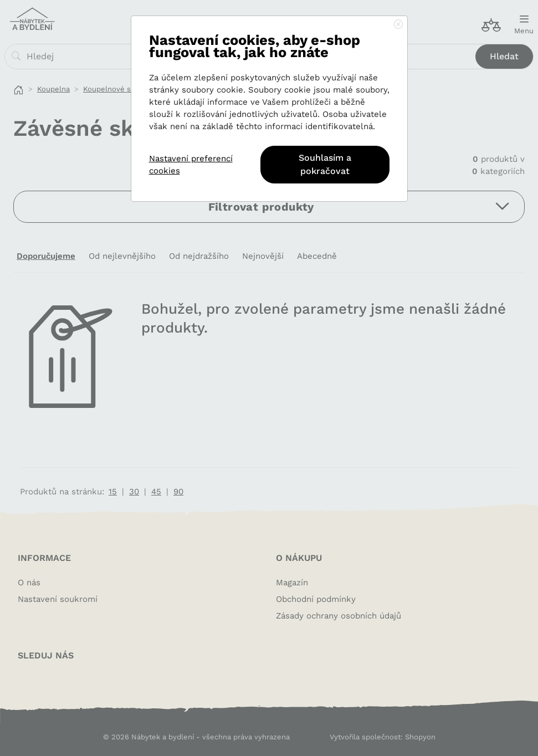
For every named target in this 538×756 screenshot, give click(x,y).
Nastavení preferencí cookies (191, 165)
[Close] (398, 25)
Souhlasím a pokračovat (325, 164)
